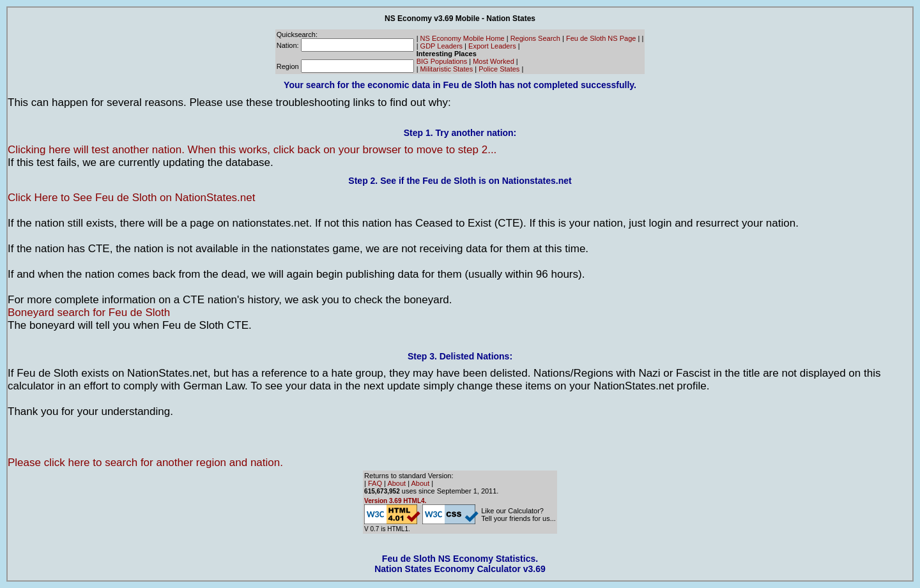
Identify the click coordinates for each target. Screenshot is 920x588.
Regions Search (535, 38)
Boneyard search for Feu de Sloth (89, 313)
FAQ (375, 483)
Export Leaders (492, 46)
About (396, 483)
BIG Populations (442, 61)
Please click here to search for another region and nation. (145, 463)
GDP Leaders (441, 46)
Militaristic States (447, 69)
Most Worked (494, 61)
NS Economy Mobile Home (463, 38)
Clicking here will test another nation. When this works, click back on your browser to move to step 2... (252, 150)
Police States (499, 69)
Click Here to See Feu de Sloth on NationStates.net (131, 198)
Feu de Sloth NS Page (601, 38)
